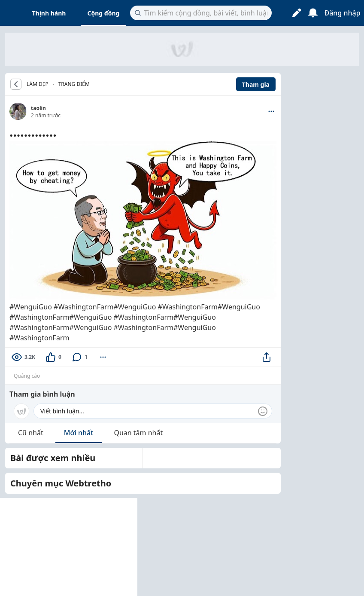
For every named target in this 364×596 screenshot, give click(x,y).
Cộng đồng (103, 13)
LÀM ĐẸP (38, 84)
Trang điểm (74, 84)
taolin (38, 108)
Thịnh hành (49, 13)
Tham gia (256, 84)
